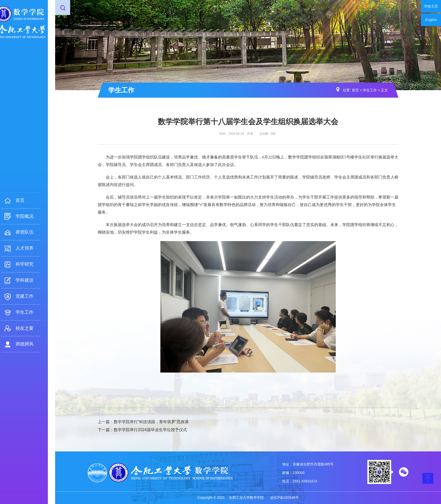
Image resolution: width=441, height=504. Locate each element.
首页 (355, 90)
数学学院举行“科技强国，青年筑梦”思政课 (151, 422)
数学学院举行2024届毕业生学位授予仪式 (150, 430)
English (431, 20)
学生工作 (370, 90)
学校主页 (431, 6)
